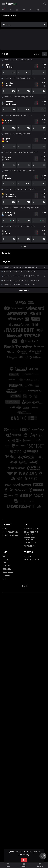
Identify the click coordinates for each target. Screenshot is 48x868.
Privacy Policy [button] (30, 543)
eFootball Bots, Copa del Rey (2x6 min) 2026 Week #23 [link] (20, 189)
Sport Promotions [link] (10, 532)
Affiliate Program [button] (31, 560)
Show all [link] (37, 54)
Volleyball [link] (7, 575)
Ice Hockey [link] (7, 569)
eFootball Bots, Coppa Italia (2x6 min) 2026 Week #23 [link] (19, 171)
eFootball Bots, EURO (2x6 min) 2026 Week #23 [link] (18, 134)
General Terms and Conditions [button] (32, 539)
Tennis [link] (5, 563)
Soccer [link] (5, 560)
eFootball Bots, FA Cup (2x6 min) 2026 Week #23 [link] (18, 115)
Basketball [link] (7, 566)
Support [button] (28, 556)
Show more (24, 290)
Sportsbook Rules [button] (32, 529)
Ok (24, 860)
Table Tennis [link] (8, 572)
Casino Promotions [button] (10, 535)
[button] (24, 60)
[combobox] (24, 586)
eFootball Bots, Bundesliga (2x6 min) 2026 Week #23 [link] (19, 226)
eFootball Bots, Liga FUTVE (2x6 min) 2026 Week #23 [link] (19, 78)
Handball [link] (6, 579)
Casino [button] (5, 529)
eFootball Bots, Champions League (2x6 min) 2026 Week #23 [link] (22, 208)
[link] (12, 4)
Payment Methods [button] (31, 546)
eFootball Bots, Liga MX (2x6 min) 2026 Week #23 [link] (18, 60)
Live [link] (4, 556)
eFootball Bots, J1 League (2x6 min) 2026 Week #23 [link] (19, 97)
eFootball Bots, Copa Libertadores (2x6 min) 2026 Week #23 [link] (21, 280)
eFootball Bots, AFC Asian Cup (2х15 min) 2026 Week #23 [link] (20, 267)
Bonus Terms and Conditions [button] (31, 533)
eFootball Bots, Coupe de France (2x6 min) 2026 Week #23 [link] (21, 152)
